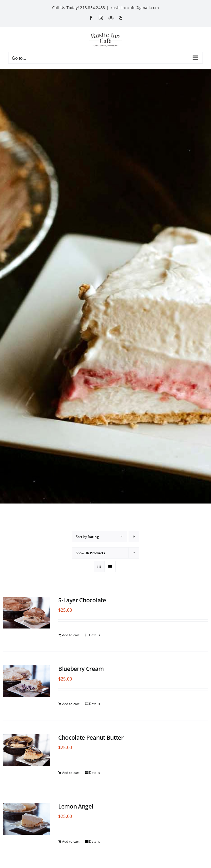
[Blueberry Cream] (26, 681)
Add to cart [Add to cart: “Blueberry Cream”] (71, 704)
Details (95, 635)
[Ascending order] (134, 537)
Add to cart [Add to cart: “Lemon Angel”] (71, 841)
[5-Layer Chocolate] (26, 613)
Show (91, 553)
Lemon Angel (76, 806)
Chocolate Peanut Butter (91, 738)
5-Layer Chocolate (82, 600)
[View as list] (110, 566)
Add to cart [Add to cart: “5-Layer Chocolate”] (71, 635)
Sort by (87, 537)
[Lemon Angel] (26, 819)
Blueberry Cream (81, 669)
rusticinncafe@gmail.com (135, 8)
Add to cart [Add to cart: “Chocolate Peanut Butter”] (71, 773)
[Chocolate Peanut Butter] (26, 750)
